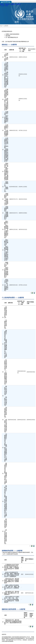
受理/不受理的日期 (31, 615)
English (2, 4)
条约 (6, 50)
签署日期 (12, 50)
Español (13, 4)
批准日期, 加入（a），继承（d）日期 (23, 50)
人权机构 (6, 26)
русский (18, 4)
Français (7, 4)
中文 (7, 5)
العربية (3, 5)
